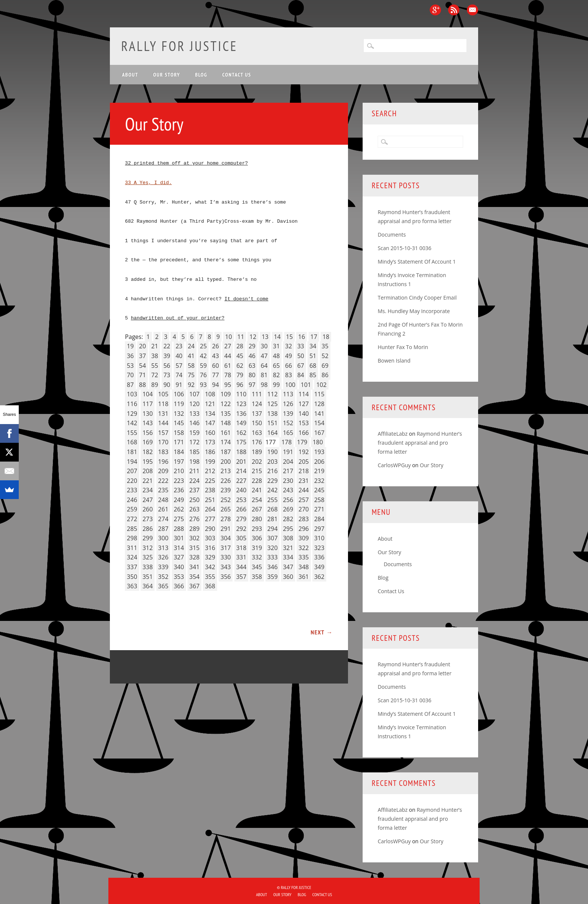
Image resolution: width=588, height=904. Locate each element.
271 (319, 509)
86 (325, 375)
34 (313, 346)
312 (148, 548)
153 (304, 423)
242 (272, 490)
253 (241, 500)
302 (194, 538)
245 (319, 490)
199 (210, 462)
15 (289, 337)
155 (132, 433)
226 (226, 481)
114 (304, 394)
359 (272, 577)
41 (191, 356)
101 (306, 385)
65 (276, 366)
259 (132, 509)
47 (264, 356)
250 (194, 500)
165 (288, 433)
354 (194, 577)
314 (179, 548)
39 (167, 356)
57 (179, 366)
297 (319, 529)
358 (257, 577)
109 (226, 394)
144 (163, 423)
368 (210, 586)
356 (226, 577)
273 (148, 519)
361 (304, 577)
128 (319, 404)
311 (132, 548)
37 (142, 356)
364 (148, 586)
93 (203, 385)
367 (194, 586)
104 (148, 394)
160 (210, 433)
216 (272, 471)
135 (226, 414)
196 (163, 462)
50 (301, 356)
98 (264, 385)
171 (179, 442)
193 (319, 452)
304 (226, 538)
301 (179, 538)
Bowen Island (394, 361)
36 (130, 356)
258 (319, 500)
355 (210, 577)
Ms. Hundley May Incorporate (414, 311)
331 (241, 557)
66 (288, 366)
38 (154, 356)
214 (241, 471)
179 (302, 442)
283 (304, 519)
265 (226, 509)
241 (257, 490)
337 (132, 567)
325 (148, 557)
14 (277, 337)
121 (210, 404)
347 (288, 567)
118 (163, 404)
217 (288, 471)
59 (203, 366)
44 (228, 356)
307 (272, 538)
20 (142, 346)
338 (148, 567)
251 (210, 500)
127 (304, 404)
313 (163, 548)
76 (203, 375)
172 (194, 442)
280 (257, 519)
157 (163, 433)
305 (241, 538)
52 (325, 356)
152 (288, 423)
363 (132, 586)
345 (257, 567)
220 (132, 481)
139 (288, 414)
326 (163, 557)
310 (319, 538)
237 (194, 490)
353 (179, 577)
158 (179, 433)
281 (272, 519)
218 (304, 471)
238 (210, 490)
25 (203, 346)
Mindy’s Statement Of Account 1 (417, 262)
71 (142, 375)
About (130, 75)
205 (304, 462)
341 (194, 567)
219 (319, 471)
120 (194, 404)
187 (226, 452)
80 (252, 375)
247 (148, 500)
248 (163, 500)
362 (319, 577)
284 (319, 519)
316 (210, 548)
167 (319, 433)
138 (272, 414)
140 (304, 414)
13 (265, 337)
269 (288, 509)
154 (319, 423)
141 (319, 414)
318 (241, 548)
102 (321, 385)
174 (226, 442)
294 (272, 529)
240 (241, 490)
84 (301, 375)
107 (194, 394)
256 (288, 500)
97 (252, 385)
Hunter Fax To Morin (403, 347)
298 (132, 538)
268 (272, 509)
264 (210, 509)
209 (163, 471)
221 (148, 481)
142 (132, 423)
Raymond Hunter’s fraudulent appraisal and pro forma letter (420, 443)
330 (226, 557)
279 (241, 519)
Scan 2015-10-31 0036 (404, 248)
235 (163, 490)
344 (241, 567)
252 (226, 500)
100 (290, 385)
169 (148, 442)
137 (257, 414)
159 (194, 433)
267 (257, 509)
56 (167, 366)
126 (288, 404)
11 (241, 337)
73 (167, 375)
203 (272, 462)
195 (148, 462)
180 (318, 442)
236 (179, 490)
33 (301, 346)
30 (264, 346)
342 (210, 567)
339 (163, 567)
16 (301, 337)
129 (132, 414)
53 (130, 366)
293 (257, 529)
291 (226, 529)
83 (288, 375)
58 (191, 366)
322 (304, 548)
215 (257, 471)
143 (148, 423)
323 (319, 548)
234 (148, 490)
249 (179, 500)
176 (257, 442)
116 (132, 404)
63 (252, 366)
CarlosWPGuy (394, 465)
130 (148, 414)
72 (154, 375)
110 (241, 394)
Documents (392, 235)
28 (240, 346)
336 (319, 557)
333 (272, 557)
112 (272, 394)
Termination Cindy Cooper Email (417, 298)
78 (228, 375)
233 (132, 490)
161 (226, 433)
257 (304, 500)
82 (276, 375)
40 (179, 356)
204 (288, 462)
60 (216, 366)
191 (288, 452)
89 (154, 385)
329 (210, 557)
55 (154, 366)
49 (288, 356)
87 (130, 385)
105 (163, 394)
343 (226, 567)
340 (179, 567)
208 (148, 471)
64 (264, 366)
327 (179, 557)
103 (132, 394)
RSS (454, 10)
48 (276, 356)
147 (210, 423)
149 (241, 423)
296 (304, 529)
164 (272, 433)
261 (163, 509)
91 (179, 385)
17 (314, 337)
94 (216, 385)
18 (326, 337)
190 (272, 452)
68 (313, 366)
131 (163, 414)
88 (142, 385)
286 (148, 529)
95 (228, 385)
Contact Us (237, 75)
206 (319, 462)
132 (179, 414)
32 (288, 346)
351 (148, 577)
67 (301, 366)
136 (241, 414)
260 (148, 509)
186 (210, 452)
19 (130, 346)
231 (304, 481)
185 (194, 452)
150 (257, 423)
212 (210, 471)
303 (210, 538)
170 (163, 442)
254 (257, 500)
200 (226, 462)
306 (257, 538)
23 (179, 346)
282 (288, 519)
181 (132, 452)
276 (194, 519)
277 (210, 519)
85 (313, 375)
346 (272, 567)
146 (194, 423)
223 (179, 481)
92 (191, 385)
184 (179, 452)
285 (132, 529)
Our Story (166, 75)
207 (132, 471)
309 (304, 538)
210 (179, 471)
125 (272, 404)
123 (241, 404)
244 (304, 490)
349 (319, 567)
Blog (201, 75)
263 (194, 509)
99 (276, 385)
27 (228, 346)
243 (288, 490)
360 (288, 577)
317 (226, 548)
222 (163, 481)
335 (304, 557)
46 (252, 356)
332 (257, 557)
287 (163, 529)
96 (240, 385)
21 (154, 346)
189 (257, 452)
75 (191, 375)
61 (228, 366)
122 (226, 404)
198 (194, 462)
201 (241, 462)
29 (252, 346)
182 (148, 452)
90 (167, 385)
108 (210, 394)
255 (272, 500)
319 (257, 548)
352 (163, 577)
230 (288, 481)
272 (132, 519)
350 (132, 577)
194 (132, 462)
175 (241, 442)
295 (288, 529)
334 (288, 557)
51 (313, 356)
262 (179, 509)
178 (286, 442)
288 (179, 529)
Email (472, 10)
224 (194, 481)
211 (194, 471)
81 (264, 375)
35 (325, 346)
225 (210, 481)
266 (241, 509)
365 (163, 586)
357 (241, 577)
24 (191, 346)
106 (179, 394)
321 (288, 548)
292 (241, 529)
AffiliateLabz (393, 434)
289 (194, 529)
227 (241, 481)
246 (132, 500)
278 (226, 519)
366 (179, 586)
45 (240, 356)
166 (304, 433)
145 (179, 423)
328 (194, 557)
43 (216, 356)
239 (226, 490)
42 (203, 356)
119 (179, 404)
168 (132, 442)
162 (241, 433)
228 (257, 481)
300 (163, 538)
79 (240, 375)
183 (163, 452)
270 (304, 509)
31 (276, 346)
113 (288, 394)
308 (288, 538)
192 (304, 452)
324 (132, 557)
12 (253, 337)
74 (179, 375)
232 (319, 481)
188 (241, 452)
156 (148, 433)
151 (272, 423)
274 (163, 519)
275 (179, 519)
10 (228, 337)
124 (257, 404)
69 (325, 366)
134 (210, 414)
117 (148, 404)
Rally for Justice (179, 46)
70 (130, 375)
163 (257, 433)
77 (216, 375)
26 (216, 346)
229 (272, 481)
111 (257, 394)
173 (210, 442)
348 (304, 567)
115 (319, 394)
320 (272, 548)
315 (194, 548)
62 (240, 366)
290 (210, 529)
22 (167, 346)
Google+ (435, 10)
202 (257, 462)
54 (142, 366)
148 (226, 423)
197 (179, 462)
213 (226, 471)
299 (148, 538)
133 (194, 414)
